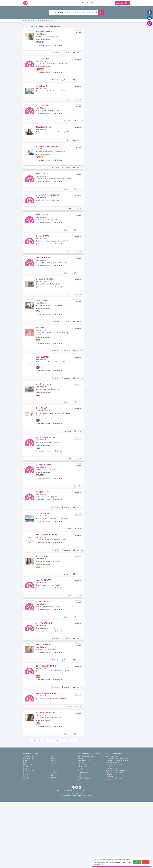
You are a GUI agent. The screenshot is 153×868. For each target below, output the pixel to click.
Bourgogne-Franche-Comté (114, 831)
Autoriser (137, 862)
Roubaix (53, 836)
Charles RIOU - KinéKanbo (53, 160)
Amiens (25, 827)
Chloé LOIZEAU (48, 261)
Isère (79, 837)
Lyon (52, 823)
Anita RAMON (47, 86)
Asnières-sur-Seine (28, 831)
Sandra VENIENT (49, 552)
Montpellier (54, 827)
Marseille (53, 825)
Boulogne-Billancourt (29, 837)
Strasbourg (54, 842)
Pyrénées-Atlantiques (84, 844)
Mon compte (100, 3)
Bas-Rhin (81, 825)
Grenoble (26, 844)
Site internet (78, 53)
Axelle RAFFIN (48, 111)
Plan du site (77, 857)
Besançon (26, 833)
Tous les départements (86, 823)
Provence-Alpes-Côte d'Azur (114, 844)
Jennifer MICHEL (49, 286)
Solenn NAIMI (47, 336)
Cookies (83, 860)
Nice (52, 830)
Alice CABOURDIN (49, 676)
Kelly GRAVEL (47, 444)
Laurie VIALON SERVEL (52, 755)
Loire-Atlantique (83, 839)
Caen (24, 839)
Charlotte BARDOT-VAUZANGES (55, 779)
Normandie (109, 841)
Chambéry (26, 841)
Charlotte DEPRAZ (49, 419)
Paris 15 (53, 832)
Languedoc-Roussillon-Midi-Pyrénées (117, 837)
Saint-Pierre (54, 840)
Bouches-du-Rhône (84, 827)
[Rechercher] (101, 12)
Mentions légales (74, 860)
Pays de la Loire (110, 842)
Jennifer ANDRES (49, 627)
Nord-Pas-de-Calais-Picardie (114, 839)
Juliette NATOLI (48, 392)
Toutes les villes (28, 823)
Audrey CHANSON (49, 500)
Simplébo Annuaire (87, 862)
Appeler (55, 53)
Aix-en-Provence (28, 825)
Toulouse (53, 844)
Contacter (66, 53)
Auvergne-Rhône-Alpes (112, 829)
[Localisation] (86, 12)
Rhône (80, 846)
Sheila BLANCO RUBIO (51, 725)
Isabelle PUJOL (48, 187)
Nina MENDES (48, 602)
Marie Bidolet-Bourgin (51, 473)
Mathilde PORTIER (49, 135)
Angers (25, 829)
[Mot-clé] (62, 12)
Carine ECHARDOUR (50, 311)
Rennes (53, 834)
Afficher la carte (109, 53)
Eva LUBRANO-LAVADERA (53, 577)
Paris (80, 842)
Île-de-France (109, 846)
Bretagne (108, 833)
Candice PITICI (48, 528)
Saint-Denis (54, 838)
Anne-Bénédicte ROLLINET (53, 212)
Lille (24, 846)
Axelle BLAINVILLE (50, 59)
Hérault (80, 835)
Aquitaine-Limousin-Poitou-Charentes (117, 827)
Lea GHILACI (47, 363)
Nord (79, 841)
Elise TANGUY (47, 237)
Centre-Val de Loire (111, 835)
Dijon (24, 842)
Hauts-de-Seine (83, 833)
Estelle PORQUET (49, 701)
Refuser (146, 862)
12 (68, 807)
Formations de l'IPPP (123, 3)
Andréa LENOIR (48, 651)
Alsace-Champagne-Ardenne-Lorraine (117, 825)
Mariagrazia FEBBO (50, 31)
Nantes (53, 829)
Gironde (80, 829)
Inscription (110, 3)
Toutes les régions (112, 823)
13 (72, 807)
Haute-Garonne (83, 831)
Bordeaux (26, 835)
